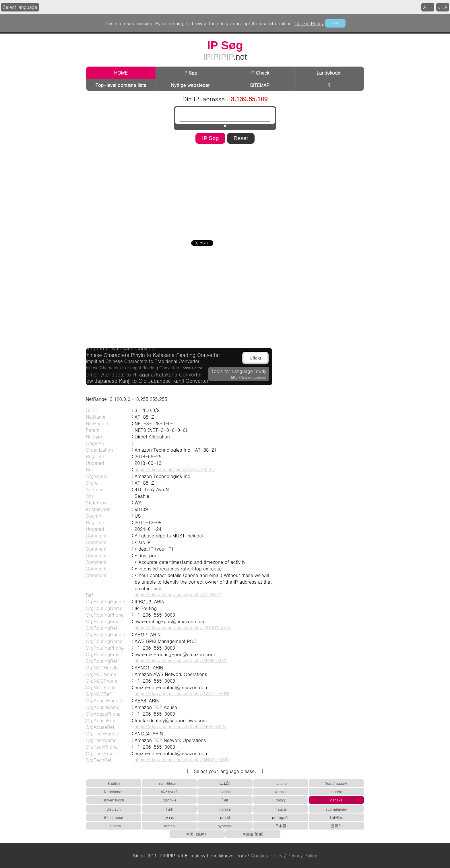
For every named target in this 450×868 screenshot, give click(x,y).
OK (335, 23)
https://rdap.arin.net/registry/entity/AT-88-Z (178, 595)
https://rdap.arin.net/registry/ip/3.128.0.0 (175, 469)
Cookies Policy (267, 856)
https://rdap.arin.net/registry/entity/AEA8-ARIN (180, 727)
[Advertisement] (225, 190)
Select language (20, 7)
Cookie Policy (309, 23)
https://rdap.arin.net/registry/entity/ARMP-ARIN (181, 661)
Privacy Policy (302, 856)
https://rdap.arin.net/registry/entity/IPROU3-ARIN (182, 628)
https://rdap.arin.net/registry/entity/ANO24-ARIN (182, 760)
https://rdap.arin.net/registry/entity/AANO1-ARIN (182, 694)
